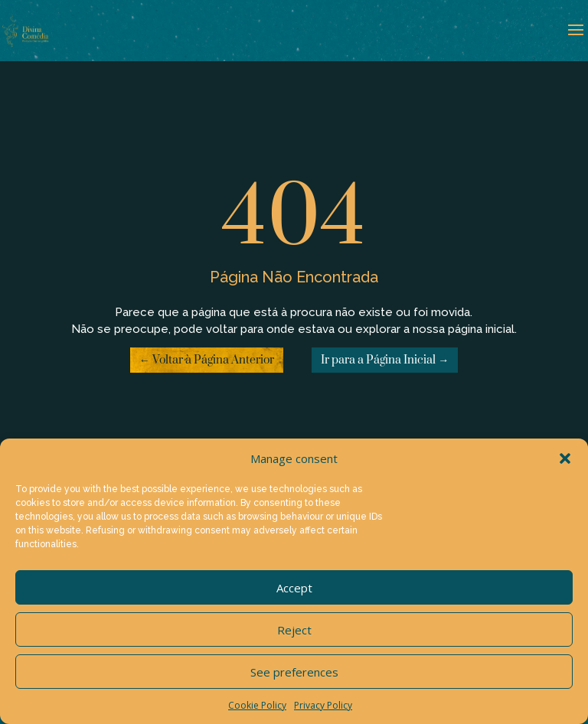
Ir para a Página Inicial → (385, 360)
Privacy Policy (323, 705)
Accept (294, 588)
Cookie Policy (257, 705)
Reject (294, 630)
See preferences (294, 672)
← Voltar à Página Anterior (207, 360)
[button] (565, 458)
